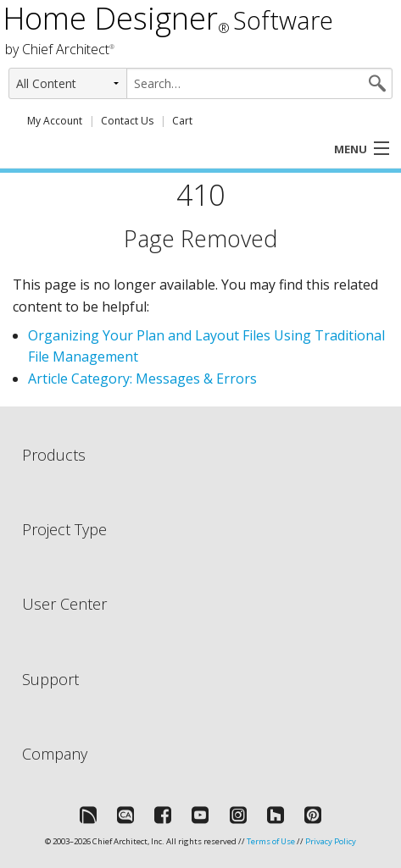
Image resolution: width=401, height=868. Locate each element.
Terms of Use (271, 841)
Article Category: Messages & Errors (142, 379)
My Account (55, 121)
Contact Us (127, 121)
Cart (182, 121)
